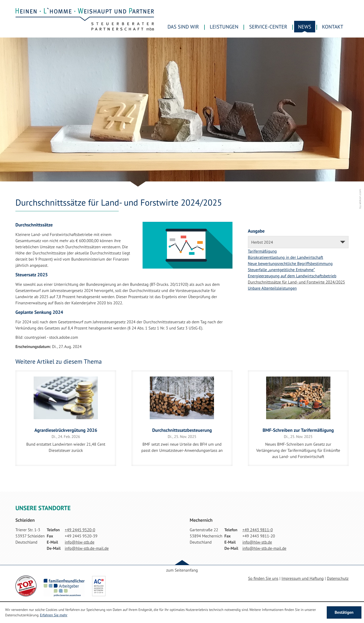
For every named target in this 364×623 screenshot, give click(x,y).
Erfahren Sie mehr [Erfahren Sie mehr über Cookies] (54, 615)
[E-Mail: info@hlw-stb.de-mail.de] (87, 548)
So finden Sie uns (263, 579)
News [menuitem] (305, 27)
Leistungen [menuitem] (224, 27)
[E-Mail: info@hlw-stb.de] (80, 542)
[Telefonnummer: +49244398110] (258, 530)
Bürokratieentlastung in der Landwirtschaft (286, 258)
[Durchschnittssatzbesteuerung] (182, 418)
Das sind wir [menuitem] (183, 27)
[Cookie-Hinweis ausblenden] (344, 612)
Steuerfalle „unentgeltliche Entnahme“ (281, 270)
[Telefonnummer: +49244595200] (80, 530)
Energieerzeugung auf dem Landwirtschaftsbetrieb (292, 276)
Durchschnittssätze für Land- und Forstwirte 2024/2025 (296, 282)
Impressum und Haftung (303, 579)
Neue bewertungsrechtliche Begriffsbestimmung (290, 264)
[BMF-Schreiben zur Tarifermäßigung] (298, 418)
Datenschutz (338, 579)
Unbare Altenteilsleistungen (272, 288)
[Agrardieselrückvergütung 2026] (66, 418)
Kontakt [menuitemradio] (333, 27)
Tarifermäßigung (262, 251)
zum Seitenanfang (182, 570)
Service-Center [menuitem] (268, 27)
